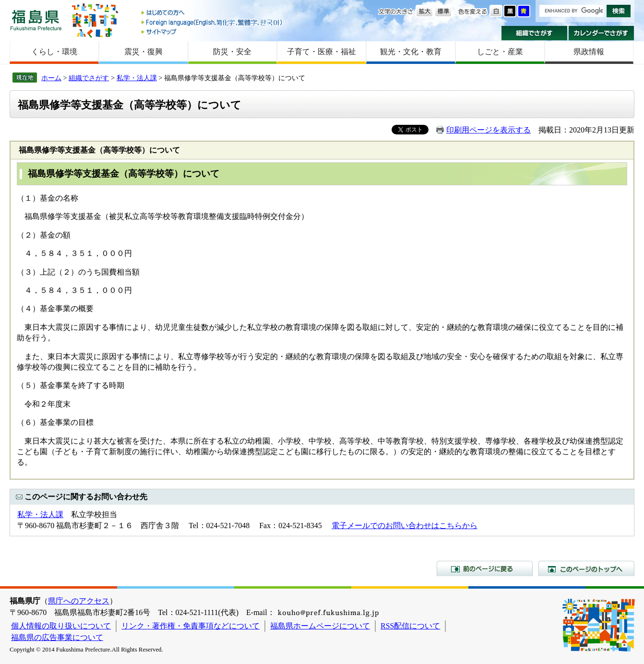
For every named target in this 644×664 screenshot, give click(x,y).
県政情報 (589, 52)
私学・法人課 (137, 78)
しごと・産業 (500, 52)
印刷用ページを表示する (489, 130)
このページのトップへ (586, 568)
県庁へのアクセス (79, 601)
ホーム (51, 78)
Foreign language (213, 22)
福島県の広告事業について (57, 637)
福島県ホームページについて (320, 626)
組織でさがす (534, 33)
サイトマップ (213, 31)
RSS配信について (410, 626)
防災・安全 (232, 52)
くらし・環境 (54, 52)
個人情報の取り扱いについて (61, 626)
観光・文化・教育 (411, 52)
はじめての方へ (213, 13)
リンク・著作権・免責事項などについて (191, 626)
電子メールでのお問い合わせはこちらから (405, 525)
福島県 (36, 20)
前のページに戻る (485, 568)
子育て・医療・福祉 (322, 52)
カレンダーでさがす (602, 33)
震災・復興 (143, 52)
